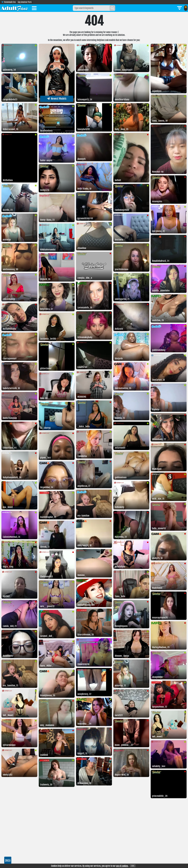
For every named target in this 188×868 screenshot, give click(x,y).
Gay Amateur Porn (25, 2)
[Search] (112, 8)
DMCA (8, 860)
